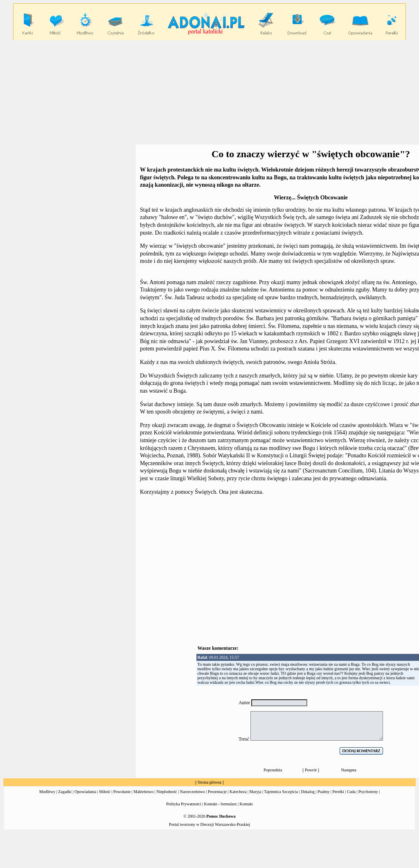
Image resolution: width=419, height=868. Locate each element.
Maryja (256, 792)
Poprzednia (273, 770)
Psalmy (323, 792)
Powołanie (122, 792)
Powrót (311, 770)
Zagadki (65, 792)
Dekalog (308, 792)
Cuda (351, 792)
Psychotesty (368, 792)
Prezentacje (217, 792)
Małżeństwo (143, 792)
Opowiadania (85, 792)
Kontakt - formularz (221, 804)
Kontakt (246, 804)
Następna (349, 770)
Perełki (338, 792)
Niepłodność (167, 792)
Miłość (105, 792)
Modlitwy (47, 792)
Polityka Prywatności (184, 804)
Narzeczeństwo (193, 792)
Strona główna (209, 782)
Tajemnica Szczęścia (281, 792)
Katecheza (238, 792)
